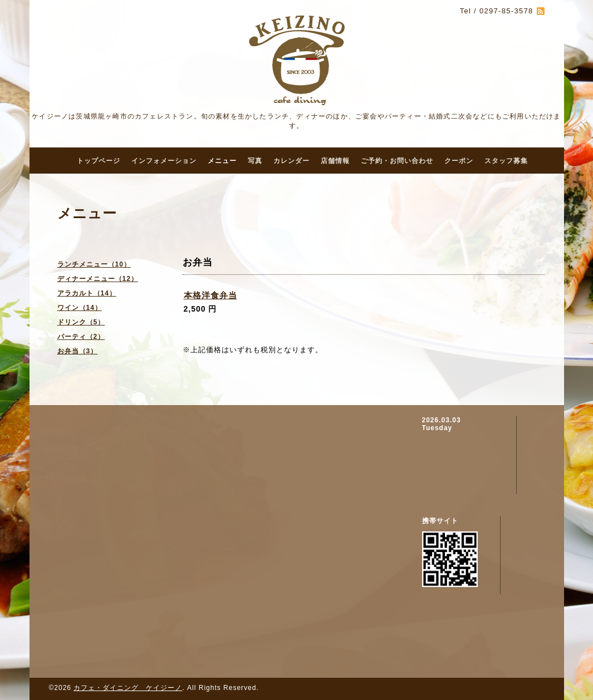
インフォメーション (164, 161)
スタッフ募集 (506, 161)
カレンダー (291, 161)
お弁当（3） (78, 351)
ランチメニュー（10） (94, 264)
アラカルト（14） (87, 293)
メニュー (222, 161)
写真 (255, 161)
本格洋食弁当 (210, 295)
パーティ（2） (81, 337)
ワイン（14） (80, 308)
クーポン (459, 161)
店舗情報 (335, 161)
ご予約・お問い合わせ (397, 161)
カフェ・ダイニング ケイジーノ (128, 688)
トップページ (99, 161)
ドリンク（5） (81, 322)
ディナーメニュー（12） (98, 279)
